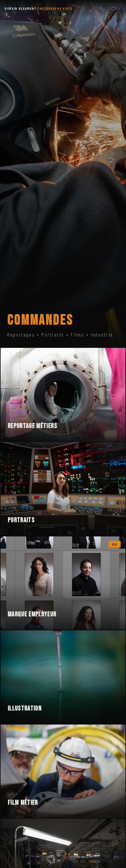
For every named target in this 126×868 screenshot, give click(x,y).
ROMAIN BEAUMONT (39, 8)
